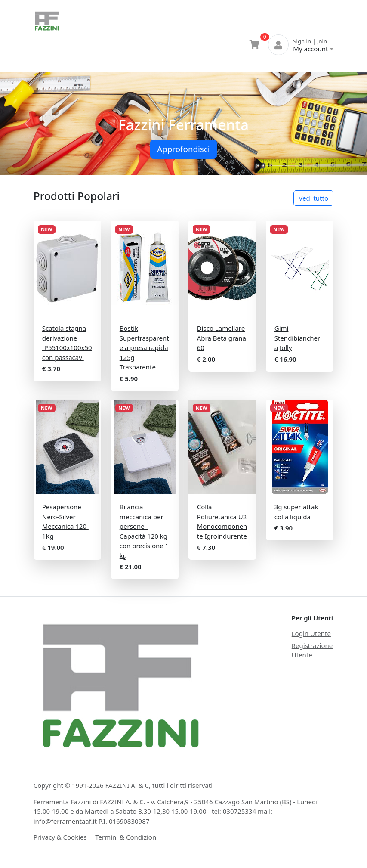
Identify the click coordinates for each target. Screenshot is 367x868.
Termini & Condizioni (126, 837)
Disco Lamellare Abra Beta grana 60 (222, 338)
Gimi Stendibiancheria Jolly (298, 338)
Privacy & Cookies (60, 837)
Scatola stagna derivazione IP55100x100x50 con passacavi (67, 343)
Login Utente (311, 633)
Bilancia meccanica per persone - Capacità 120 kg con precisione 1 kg (144, 531)
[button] (28, 124)
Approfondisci (183, 149)
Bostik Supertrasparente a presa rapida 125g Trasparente (144, 347)
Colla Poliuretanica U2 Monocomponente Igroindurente (222, 521)
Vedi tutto (313, 198)
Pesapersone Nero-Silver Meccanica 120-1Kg (65, 521)
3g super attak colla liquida (296, 512)
